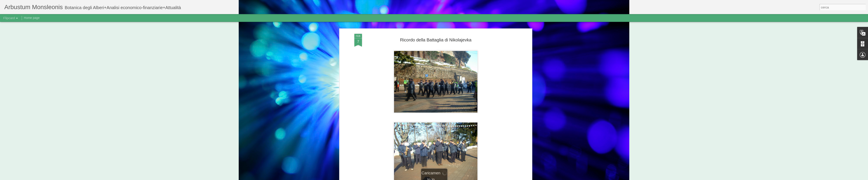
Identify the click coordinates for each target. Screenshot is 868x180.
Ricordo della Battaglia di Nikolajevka (436, 40)
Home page (32, 18)
